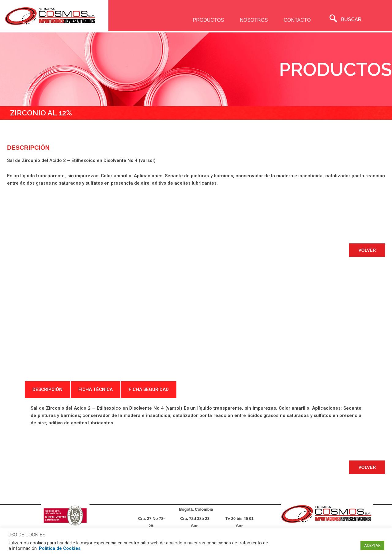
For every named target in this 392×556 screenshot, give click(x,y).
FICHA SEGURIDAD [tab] (149, 389)
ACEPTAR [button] (372, 545)
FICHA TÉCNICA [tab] (96, 389)
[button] (367, 250)
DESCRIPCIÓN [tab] (47, 389)
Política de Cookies (60, 548)
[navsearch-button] (334, 19)
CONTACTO (296, 20)
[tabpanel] (196, 415)
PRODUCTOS (206, 20)
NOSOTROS (252, 20)
